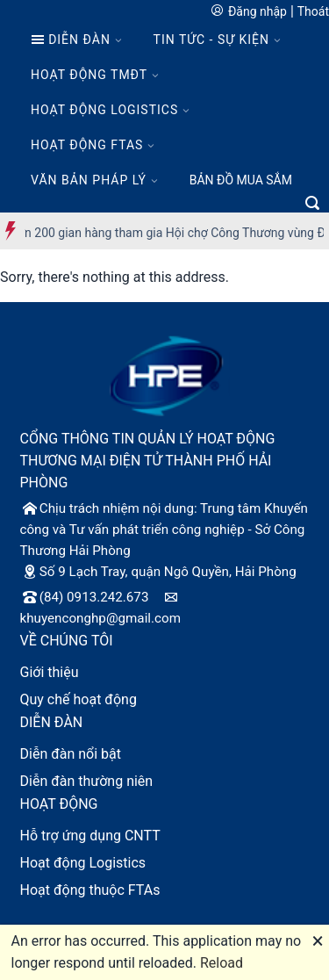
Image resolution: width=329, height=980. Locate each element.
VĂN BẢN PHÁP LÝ (89, 180)
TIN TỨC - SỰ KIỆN (211, 40)
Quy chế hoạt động (79, 699)
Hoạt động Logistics (83, 863)
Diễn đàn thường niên (87, 781)
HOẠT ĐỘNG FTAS (87, 145)
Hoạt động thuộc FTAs (90, 890)
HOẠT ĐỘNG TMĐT (89, 75)
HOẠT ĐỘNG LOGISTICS (104, 110)
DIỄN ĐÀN (71, 40)
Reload (222, 963)
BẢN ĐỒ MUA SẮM (241, 180)
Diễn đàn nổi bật (71, 754)
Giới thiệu (50, 672)
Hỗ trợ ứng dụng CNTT (90, 836)
